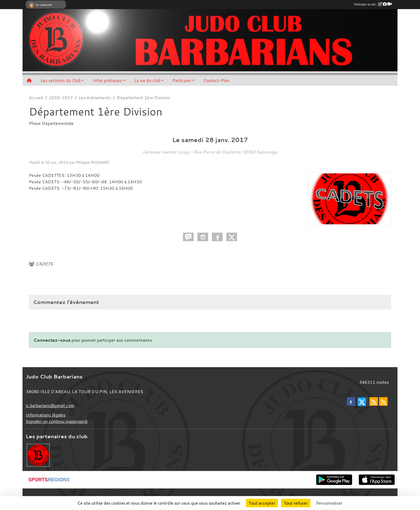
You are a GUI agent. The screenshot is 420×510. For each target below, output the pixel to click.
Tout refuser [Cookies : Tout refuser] (296, 503)
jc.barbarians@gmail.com (50, 405)
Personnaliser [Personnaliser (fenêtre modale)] (329, 503)
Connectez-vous (52, 340)
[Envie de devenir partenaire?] (38, 455)
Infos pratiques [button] (107, 80)
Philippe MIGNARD (92, 162)
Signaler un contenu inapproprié (57, 421)
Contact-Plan (216, 80)
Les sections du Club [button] (61, 80)
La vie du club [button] (147, 80)
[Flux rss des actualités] (374, 401)
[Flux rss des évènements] (383, 401)
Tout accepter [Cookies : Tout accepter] (262, 503)
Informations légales (46, 415)
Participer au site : (373, 4)
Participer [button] (182, 80)
